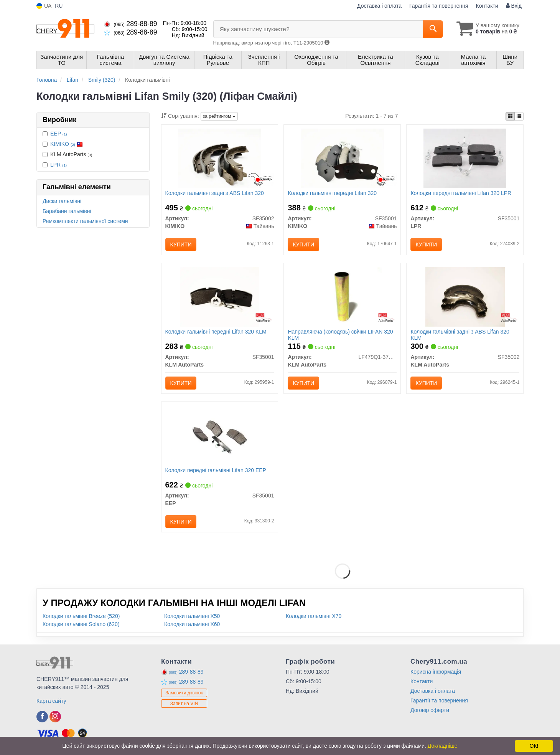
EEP (59, 134)
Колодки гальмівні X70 (314, 616)
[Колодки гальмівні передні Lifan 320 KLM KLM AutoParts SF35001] (220, 296)
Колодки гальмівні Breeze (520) (81, 616)
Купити (181, 245)
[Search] (433, 29)
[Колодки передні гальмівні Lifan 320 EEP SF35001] (220, 435)
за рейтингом (219, 116)
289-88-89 (130, 24)
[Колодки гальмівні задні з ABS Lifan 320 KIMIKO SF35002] (219, 158)
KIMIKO (67, 144)
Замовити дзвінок (184, 693)
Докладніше (443, 746)
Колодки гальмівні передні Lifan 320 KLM (216, 332)
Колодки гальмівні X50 (192, 616)
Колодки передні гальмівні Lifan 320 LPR (461, 193)
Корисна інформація (436, 672)
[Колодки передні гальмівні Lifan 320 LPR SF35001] (465, 158)
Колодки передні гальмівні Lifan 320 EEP (216, 470)
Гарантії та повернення (439, 700)
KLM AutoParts (67, 154)
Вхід (514, 6)
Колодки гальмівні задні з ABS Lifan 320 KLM (460, 335)
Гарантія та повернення (439, 6)
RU (59, 6)
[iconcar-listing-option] (519, 116)
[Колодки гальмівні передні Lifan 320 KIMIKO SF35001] (342, 158)
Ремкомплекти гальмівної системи (85, 221)
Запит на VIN (184, 704)
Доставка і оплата (379, 6)
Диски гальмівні (62, 201)
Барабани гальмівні (67, 211)
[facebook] (42, 717)
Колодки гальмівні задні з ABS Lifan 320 (215, 193)
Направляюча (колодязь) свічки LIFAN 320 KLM (340, 335)
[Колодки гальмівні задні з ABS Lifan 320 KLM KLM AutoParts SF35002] (465, 296)
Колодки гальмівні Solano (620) (81, 624)
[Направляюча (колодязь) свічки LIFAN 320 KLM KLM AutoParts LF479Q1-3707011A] (342, 296)
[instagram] (55, 717)
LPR (58, 165)
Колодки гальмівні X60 (192, 624)
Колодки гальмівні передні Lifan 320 (332, 193)
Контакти (487, 6)
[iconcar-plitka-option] (510, 116)
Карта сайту (51, 701)
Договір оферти (430, 710)
